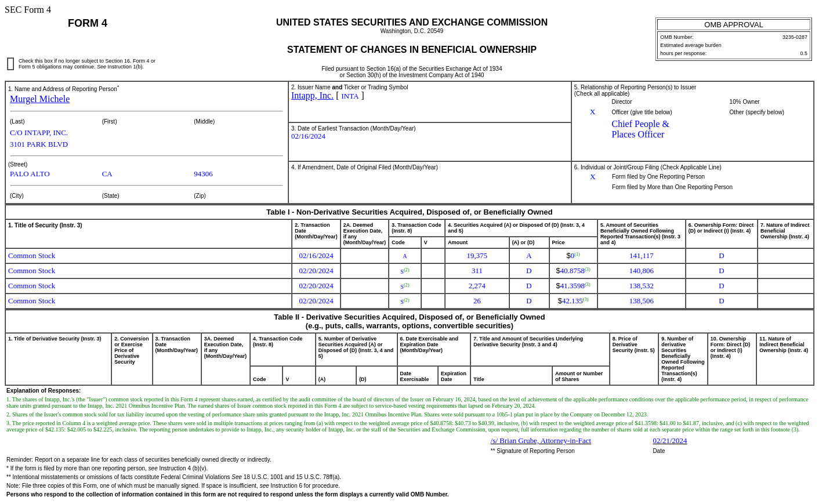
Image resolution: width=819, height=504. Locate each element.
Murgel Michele (40, 99)
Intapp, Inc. (312, 95)
